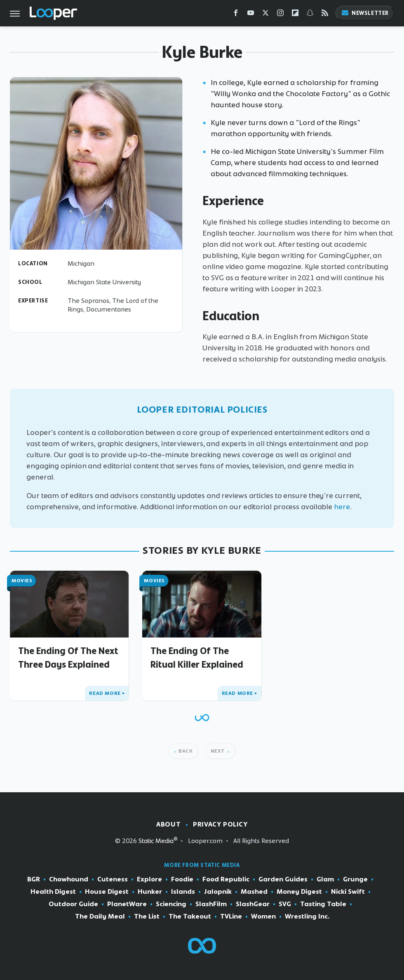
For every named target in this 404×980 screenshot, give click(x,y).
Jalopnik (218, 892)
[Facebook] (236, 15)
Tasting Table (323, 904)
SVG (285, 904)
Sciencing (171, 904)
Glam (325, 879)
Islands (183, 892)
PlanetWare (127, 904)
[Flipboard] (295, 15)
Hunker (150, 892)
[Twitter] (265, 15)
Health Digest (53, 892)
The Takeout (190, 916)
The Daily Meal (100, 916)
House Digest (107, 892)
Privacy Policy (220, 824)
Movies (22, 581)
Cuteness (113, 879)
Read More (105, 693)
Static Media (156, 841)
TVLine (231, 916)
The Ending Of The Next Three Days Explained (68, 657)
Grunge (355, 879)
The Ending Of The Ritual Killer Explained (197, 657)
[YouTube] (251, 15)
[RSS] (325, 15)
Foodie (182, 879)
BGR (34, 879)
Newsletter (365, 13)
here (342, 507)
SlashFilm (211, 904)
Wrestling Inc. (307, 916)
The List (147, 916)
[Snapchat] (310, 15)
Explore (149, 879)
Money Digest (299, 892)
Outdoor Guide (73, 904)
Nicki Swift (348, 892)
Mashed (254, 892)
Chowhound (69, 879)
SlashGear (253, 904)
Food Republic (226, 879)
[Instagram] (280, 15)
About (168, 824)
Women (263, 916)
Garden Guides (283, 879)
